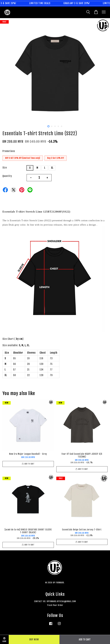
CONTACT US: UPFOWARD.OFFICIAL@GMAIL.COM (55, 601)
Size (5, 168)
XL (52, 168)
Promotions (9, 151)
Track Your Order (55, 605)
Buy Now (34, 639)
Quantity (7, 176)
